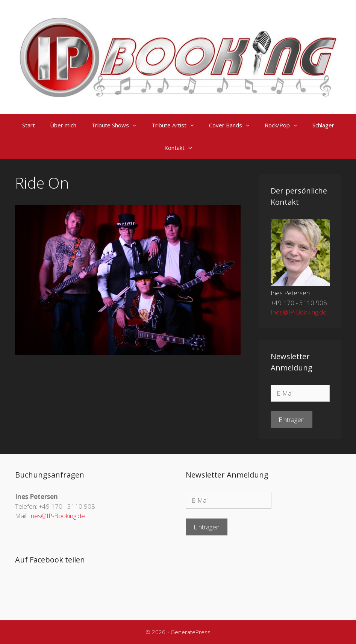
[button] (136, 125)
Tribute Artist (176, 125)
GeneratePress (191, 632)
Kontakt (182, 148)
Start (29, 125)
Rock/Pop (285, 125)
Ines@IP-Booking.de (299, 312)
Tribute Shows (118, 125)
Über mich (63, 125)
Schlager (323, 125)
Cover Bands (233, 125)
